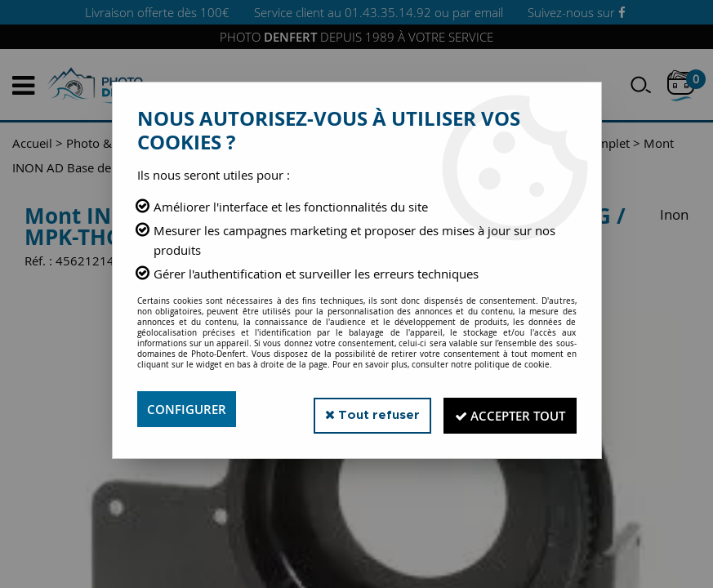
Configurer (189, 409)
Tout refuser (356, 409)
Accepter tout (504, 409)
